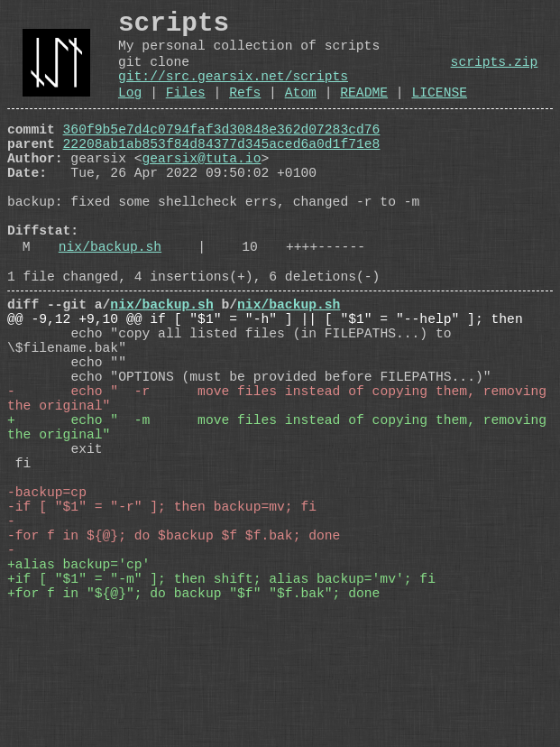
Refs (245, 112)
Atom (301, 112)
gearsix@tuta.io (202, 189)
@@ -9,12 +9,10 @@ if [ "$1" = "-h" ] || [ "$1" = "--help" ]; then (265, 382)
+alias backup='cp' (78, 688)
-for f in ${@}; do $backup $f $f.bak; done (174, 652)
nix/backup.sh (110, 299)
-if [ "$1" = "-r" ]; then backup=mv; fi (162, 616)
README (364, 112)
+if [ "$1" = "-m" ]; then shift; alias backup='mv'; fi (221, 706)
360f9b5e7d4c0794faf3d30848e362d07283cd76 (222, 152)
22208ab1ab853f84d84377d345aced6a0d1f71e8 (222, 171)
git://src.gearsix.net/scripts (233, 92)
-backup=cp (47, 598)
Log (130, 112)
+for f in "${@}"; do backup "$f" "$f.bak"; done (193, 724)
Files (186, 112)
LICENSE (439, 112)
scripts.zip (495, 74)
